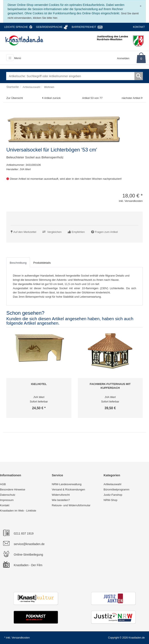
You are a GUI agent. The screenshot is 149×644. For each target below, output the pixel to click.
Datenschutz (8, 495)
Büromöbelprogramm (116, 489)
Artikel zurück (52, 98)
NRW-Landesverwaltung (67, 484)
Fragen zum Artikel (106, 232)
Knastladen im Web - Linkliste (18, 511)
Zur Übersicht (15, 98)
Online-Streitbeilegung (28, 555)
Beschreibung (18, 263)
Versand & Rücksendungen (68, 489)
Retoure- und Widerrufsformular (71, 505)
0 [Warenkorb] (141, 59)
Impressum (7, 500)
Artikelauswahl (112, 484)
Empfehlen (78, 232)
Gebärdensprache (49, 27)
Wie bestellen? (61, 500)
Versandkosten (21, 638)
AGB (3, 484)
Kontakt (139, 27)
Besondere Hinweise (13, 489)
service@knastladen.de (29, 544)
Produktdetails (42, 263)
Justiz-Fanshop (113, 495)
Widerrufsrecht (61, 495)
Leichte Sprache (16, 27)
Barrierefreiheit (84, 27)
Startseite (13, 87)
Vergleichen (54, 232)
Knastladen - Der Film (28, 565)
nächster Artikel (132, 98)
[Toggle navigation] (10, 58)
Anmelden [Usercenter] (123, 58)
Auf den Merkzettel (25, 232)
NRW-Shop (110, 500)
